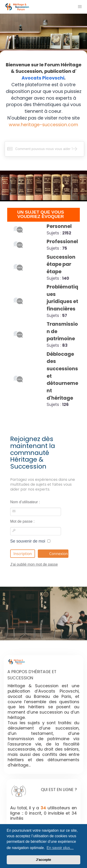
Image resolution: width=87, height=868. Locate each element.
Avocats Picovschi (43, 78)
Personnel (59, 226)
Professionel (62, 241)
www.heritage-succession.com (43, 125)
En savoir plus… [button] (60, 848)
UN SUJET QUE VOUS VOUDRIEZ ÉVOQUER (41, 214)
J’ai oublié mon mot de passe (34, 564)
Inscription (23, 554)
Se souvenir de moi (30, 541)
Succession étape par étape (61, 264)
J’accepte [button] (44, 860)
